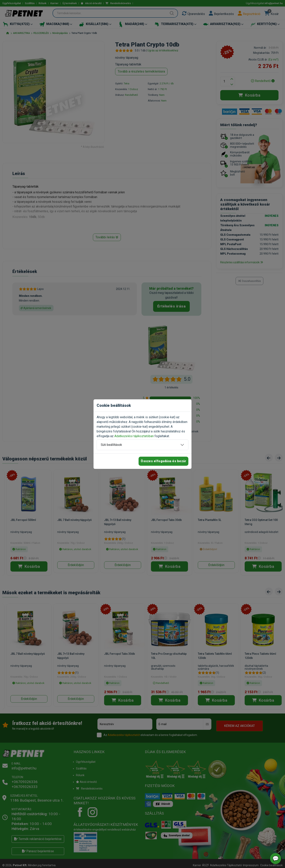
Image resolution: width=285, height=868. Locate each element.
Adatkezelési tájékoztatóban (134, 436)
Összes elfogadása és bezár (163, 461)
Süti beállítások (111, 445)
